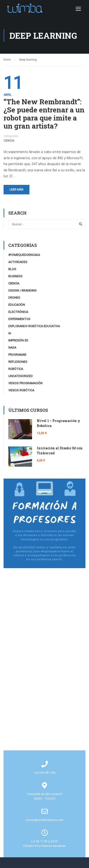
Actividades (18, 262)
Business (15, 276)
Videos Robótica (21, 390)
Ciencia (9, 141)
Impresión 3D (18, 340)
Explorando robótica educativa (34, 326)
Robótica (16, 369)
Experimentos (19, 319)
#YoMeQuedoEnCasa (24, 255)
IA (10, 333)
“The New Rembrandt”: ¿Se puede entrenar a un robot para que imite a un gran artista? (44, 114)
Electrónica (18, 312)
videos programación (25, 383)
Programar (17, 355)
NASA (12, 348)
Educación (17, 305)
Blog (12, 269)
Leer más (16, 189)
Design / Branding (22, 290)
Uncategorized (21, 376)
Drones (14, 298)
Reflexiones (18, 362)
